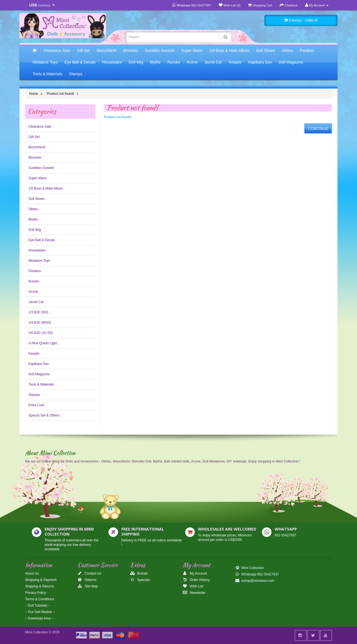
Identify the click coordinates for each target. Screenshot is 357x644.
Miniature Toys (45, 62)
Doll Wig (136, 62)
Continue (318, 129)
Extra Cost (36, 405)
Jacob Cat (213, 62)
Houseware (112, 62)
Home (33, 94)
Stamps (76, 74)
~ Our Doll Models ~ (40, 612)
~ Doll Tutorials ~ (38, 606)
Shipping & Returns (39, 586)
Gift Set (84, 50)
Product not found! (60, 94)
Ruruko (174, 62)
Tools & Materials (48, 74)
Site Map (88, 586)
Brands (139, 573)
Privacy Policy (36, 593)
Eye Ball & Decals (80, 62)
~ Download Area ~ (39, 618)
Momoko (131, 50)
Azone (192, 62)
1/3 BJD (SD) (38, 312)
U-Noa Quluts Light (43, 343)
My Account (195, 573)
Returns (87, 580)
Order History (196, 580)
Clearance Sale (57, 50)
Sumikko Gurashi (160, 50)
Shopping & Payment (41, 580)
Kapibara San (260, 62)
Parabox (307, 50)
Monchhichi (106, 50)
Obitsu (287, 50)
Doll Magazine (291, 62)
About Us (32, 573)
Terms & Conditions (40, 599)
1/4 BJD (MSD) (40, 323)
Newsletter (194, 593)
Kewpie (235, 62)
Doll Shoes (266, 50)
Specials (140, 580)
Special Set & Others (44, 415)
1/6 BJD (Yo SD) (41, 333)
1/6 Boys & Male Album (229, 50)
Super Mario (192, 50)
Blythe (155, 62)
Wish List (193, 586)
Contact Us (89, 573)
